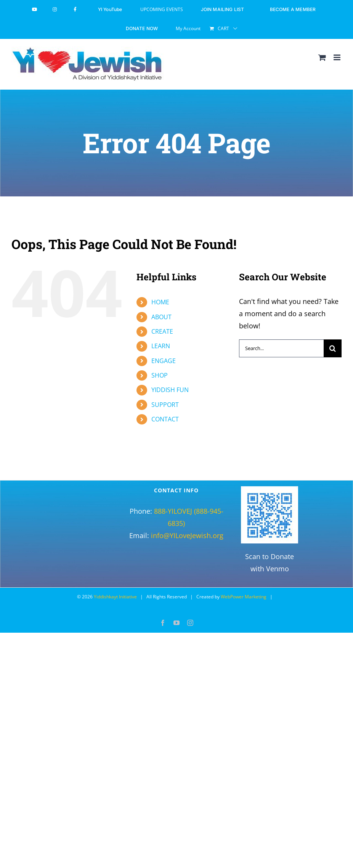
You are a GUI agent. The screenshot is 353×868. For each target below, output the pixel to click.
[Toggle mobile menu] (338, 57)
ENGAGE (164, 361)
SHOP (160, 375)
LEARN (161, 346)
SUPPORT (165, 405)
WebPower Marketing (244, 597)
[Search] (333, 348)
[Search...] (281, 348)
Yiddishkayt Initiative (115, 597)
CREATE (162, 331)
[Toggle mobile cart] (322, 57)
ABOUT (161, 317)
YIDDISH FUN (170, 390)
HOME (160, 302)
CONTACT (165, 419)
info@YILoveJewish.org (187, 535)
